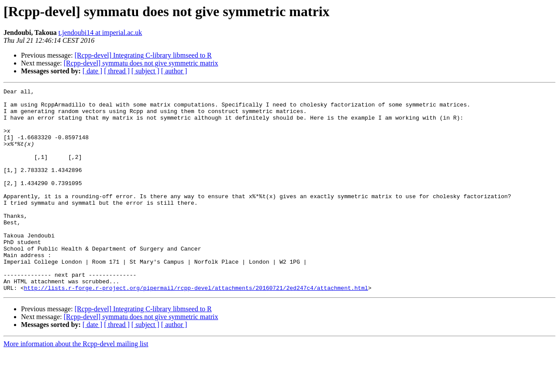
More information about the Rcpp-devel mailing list (76, 384)
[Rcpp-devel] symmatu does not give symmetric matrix (141, 63)
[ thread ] (117, 71)
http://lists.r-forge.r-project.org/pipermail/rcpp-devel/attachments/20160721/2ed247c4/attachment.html (196, 328)
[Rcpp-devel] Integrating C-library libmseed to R (143, 55)
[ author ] (174, 71)
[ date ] (92, 71)
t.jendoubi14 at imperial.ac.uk (100, 33)
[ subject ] (145, 71)
